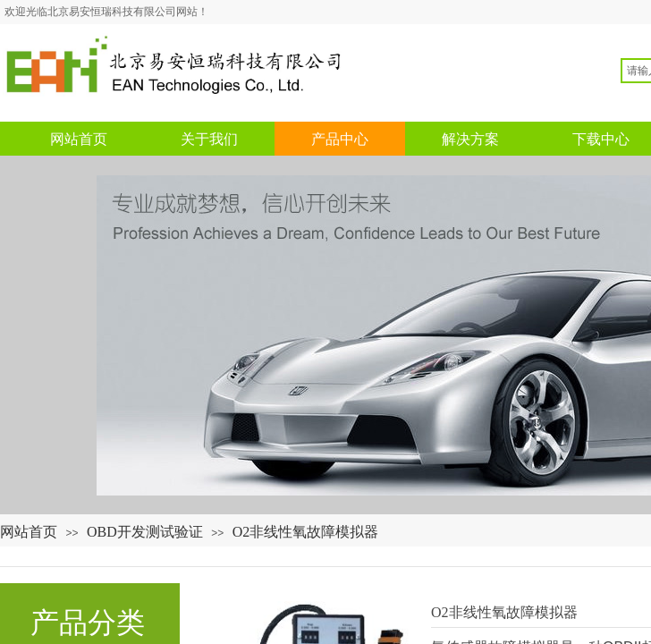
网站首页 (29, 532)
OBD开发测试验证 (145, 532)
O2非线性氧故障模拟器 (306, 532)
